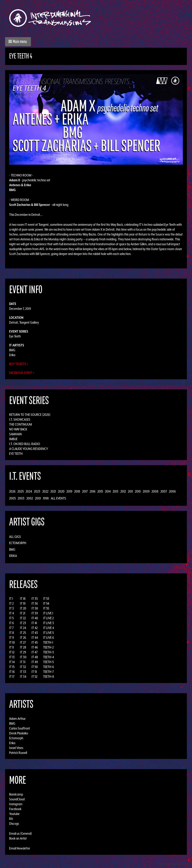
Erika (12, 355)
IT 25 (23, 633)
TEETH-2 (48, 647)
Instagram (16, 804)
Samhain (15, 434)
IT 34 (23, 677)
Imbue (13, 439)
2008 (155, 491)
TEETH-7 (48, 672)
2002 (30, 498)
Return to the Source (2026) (30, 415)
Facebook (15, 809)
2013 (116, 491)
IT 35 (35, 599)
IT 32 (23, 667)
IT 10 (12, 642)
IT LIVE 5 (48, 633)
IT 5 (11, 618)
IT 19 (23, 603)
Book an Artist (18, 838)
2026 (12, 491)
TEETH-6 (49, 667)
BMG (12, 350)
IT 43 (35, 633)
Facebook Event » (22, 373)
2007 (164, 491)
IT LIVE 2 (48, 618)
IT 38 (35, 608)
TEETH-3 (49, 652)
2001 (38, 498)
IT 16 (12, 672)
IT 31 (23, 662)
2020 (61, 491)
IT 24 (23, 628)
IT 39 (35, 613)
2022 (45, 491)
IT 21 (23, 613)
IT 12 (12, 652)
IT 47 (35, 652)
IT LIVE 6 (49, 638)
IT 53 (46, 599)
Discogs (14, 824)
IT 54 (46, 603)
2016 (93, 491)
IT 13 (12, 657)
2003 (21, 498)
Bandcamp (16, 794)
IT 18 (23, 599)
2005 (12, 498)
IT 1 (11, 599)
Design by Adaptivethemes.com (174, 864)
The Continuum (21, 424)
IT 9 (11, 638)
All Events (58, 498)
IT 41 (34, 623)
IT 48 (35, 657)
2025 (21, 491)
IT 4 (11, 613)
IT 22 (23, 618)
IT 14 (12, 662)
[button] (18, 42)
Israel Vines (16, 748)
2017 (85, 491)
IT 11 (11, 647)
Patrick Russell (18, 752)
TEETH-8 (49, 677)
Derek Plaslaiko (19, 733)
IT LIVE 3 (49, 623)
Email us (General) (21, 833)
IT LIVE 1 (48, 613)
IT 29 (23, 652)
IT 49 (35, 662)
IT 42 (35, 628)
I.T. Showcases (20, 419)
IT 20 (23, 608)
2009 (146, 491)
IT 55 (46, 608)
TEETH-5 (48, 662)
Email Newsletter (20, 848)
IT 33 (23, 672)
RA (11, 819)
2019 (69, 491)
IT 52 (34, 677)
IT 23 (23, 623)
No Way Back (18, 429)
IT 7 (11, 628)
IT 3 (11, 608)
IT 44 (35, 638)
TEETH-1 (48, 642)
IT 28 (23, 647)
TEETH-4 (49, 657)
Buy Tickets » (19, 364)
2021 (53, 491)
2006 (172, 491)
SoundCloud (17, 799)
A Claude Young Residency (29, 449)
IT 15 (12, 667)
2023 (37, 491)
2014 (108, 491)
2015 (100, 491)
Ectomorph (18, 543)
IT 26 (23, 638)
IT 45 (35, 642)
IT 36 (35, 603)
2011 (130, 491)
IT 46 (35, 647)
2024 (29, 491)
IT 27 (23, 642)
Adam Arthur (17, 718)
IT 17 (12, 677)
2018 (77, 491)
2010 (138, 491)
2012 (123, 491)
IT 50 (35, 667)
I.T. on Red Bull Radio (25, 444)
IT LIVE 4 (49, 628)
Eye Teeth (15, 336)
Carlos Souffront (20, 728)
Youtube (14, 814)
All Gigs (15, 537)
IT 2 (11, 603)
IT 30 (23, 657)
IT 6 (11, 623)
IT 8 (12, 633)
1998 (46, 498)
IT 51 (34, 672)
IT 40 (35, 618)
